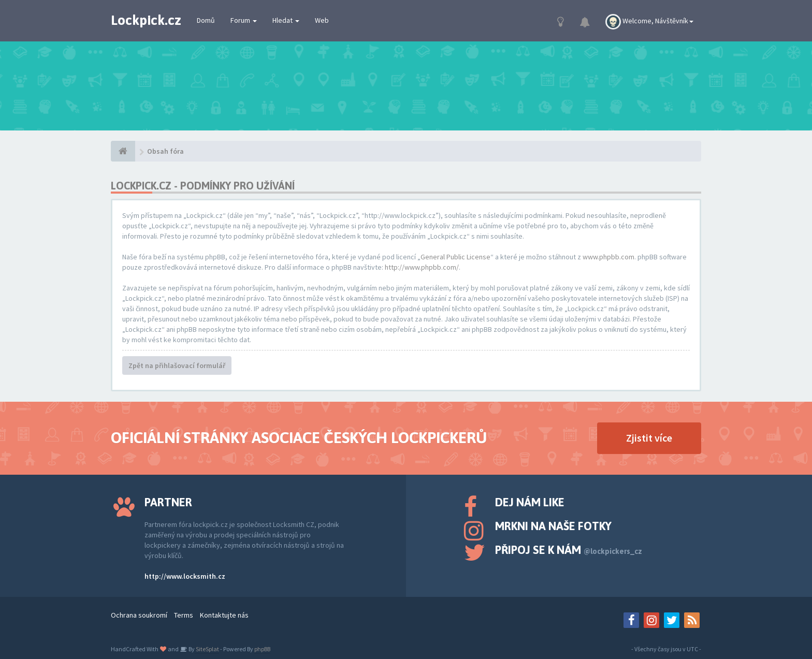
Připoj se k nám (569, 550)
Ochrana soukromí (139, 615)
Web (322, 20)
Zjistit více (649, 438)
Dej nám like (530, 502)
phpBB (262, 649)
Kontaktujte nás (224, 615)
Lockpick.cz (146, 20)
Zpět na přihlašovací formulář (177, 365)
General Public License (455, 257)
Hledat (286, 20)
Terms (184, 615)
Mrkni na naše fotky (553, 526)
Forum (244, 20)
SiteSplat (207, 649)
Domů (206, 20)
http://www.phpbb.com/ (422, 267)
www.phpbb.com (608, 257)
